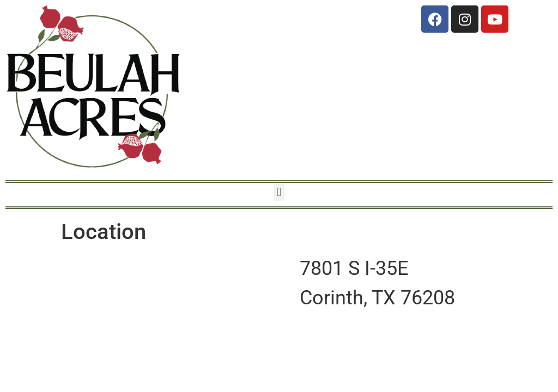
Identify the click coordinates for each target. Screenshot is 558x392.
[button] (279, 192)
